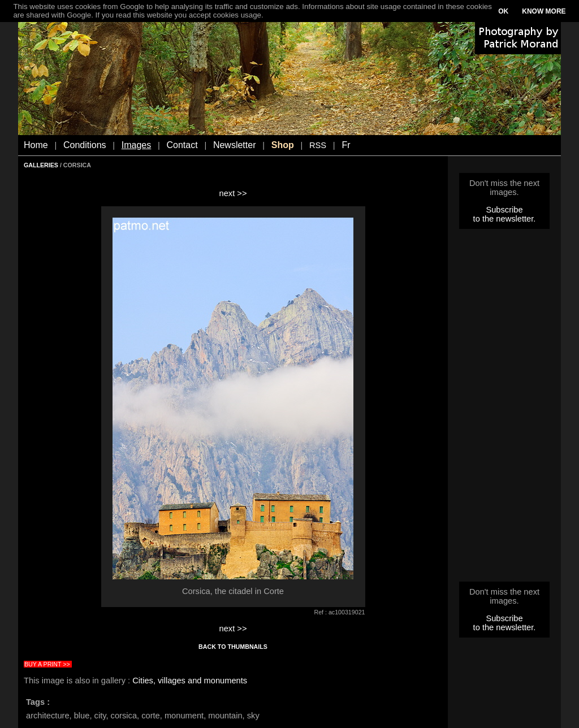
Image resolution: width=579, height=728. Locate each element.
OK (503, 11)
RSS (318, 145)
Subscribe (504, 210)
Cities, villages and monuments (190, 681)
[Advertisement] (504, 409)
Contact (182, 145)
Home (36, 145)
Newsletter (235, 145)
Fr (346, 145)
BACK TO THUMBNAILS (233, 647)
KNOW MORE (544, 11)
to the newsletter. (505, 219)
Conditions (85, 145)
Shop (283, 145)
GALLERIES (41, 165)
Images (136, 145)
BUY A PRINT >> (47, 664)
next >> (233, 193)
